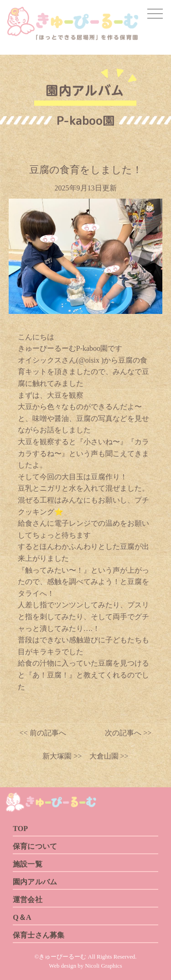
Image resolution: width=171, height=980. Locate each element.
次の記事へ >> (128, 733)
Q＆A (22, 917)
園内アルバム (35, 882)
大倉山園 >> (105, 756)
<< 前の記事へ (43, 733)
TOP (20, 829)
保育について (35, 846)
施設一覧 (28, 864)
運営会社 (28, 900)
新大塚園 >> (62, 756)
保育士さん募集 (39, 935)
